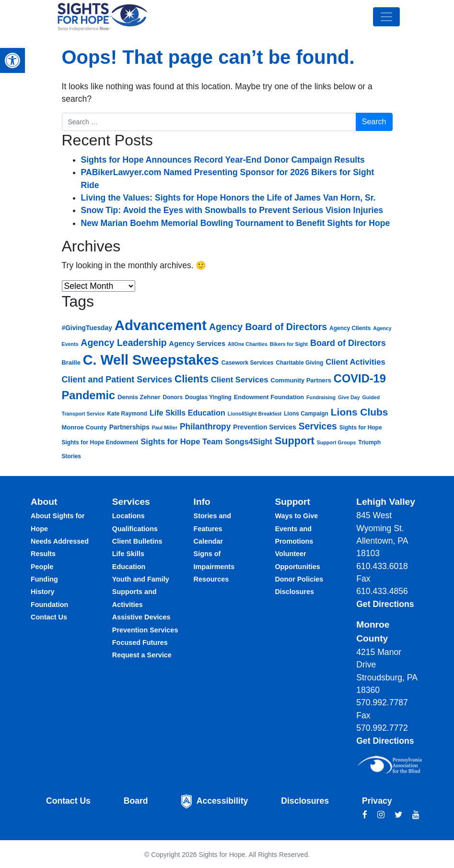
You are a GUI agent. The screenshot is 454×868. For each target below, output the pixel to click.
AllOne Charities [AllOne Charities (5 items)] (248, 344)
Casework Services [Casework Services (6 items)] (248, 363)
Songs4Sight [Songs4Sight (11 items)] (249, 441)
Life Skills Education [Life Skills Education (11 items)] (187, 413)
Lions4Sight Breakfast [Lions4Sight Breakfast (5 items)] (255, 414)
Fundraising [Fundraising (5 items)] (321, 397)
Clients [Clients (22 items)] (192, 379)
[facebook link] (365, 815)
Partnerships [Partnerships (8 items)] (129, 427)
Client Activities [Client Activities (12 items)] (355, 362)
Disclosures (294, 592)
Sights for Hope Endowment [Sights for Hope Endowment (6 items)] (100, 442)
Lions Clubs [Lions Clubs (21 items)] (360, 412)
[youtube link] (416, 815)
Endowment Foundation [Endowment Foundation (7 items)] (269, 397)
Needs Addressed (60, 541)
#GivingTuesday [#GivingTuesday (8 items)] (87, 328)
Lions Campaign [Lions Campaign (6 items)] (306, 414)
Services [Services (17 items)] (318, 426)
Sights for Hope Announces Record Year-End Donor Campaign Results (223, 160)
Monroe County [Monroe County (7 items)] (84, 427)
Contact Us (49, 617)
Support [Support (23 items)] (295, 441)
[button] (12, 60)
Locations (128, 516)
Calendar (209, 541)
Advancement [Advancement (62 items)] (161, 325)
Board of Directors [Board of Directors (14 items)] (348, 343)
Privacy (377, 801)
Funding (44, 579)
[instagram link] (381, 815)
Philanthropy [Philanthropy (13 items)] (205, 427)
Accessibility (222, 801)
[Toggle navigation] (386, 17)
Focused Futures (140, 642)
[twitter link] (398, 815)
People (42, 567)
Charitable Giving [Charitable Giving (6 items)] (299, 363)
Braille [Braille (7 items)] (71, 363)
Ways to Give (296, 516)
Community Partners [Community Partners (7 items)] (301, 380)
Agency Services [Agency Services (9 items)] (198, 344)
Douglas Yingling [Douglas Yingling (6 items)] (208, 397)
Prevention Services (145, 630)
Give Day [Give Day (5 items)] (349, 397)
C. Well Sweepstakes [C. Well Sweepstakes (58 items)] (151, 360)
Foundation (49, 605)
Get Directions (385, 604)
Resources (211, 579)
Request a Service (142, 655)
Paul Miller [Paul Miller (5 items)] (165, 428)
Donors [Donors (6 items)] (173, 397)
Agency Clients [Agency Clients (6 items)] (350, 328)
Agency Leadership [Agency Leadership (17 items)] (123, 343)
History (43, 592)
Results (43, 554)
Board (136, 801)
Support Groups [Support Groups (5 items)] (337, 442)
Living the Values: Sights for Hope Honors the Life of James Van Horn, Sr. (228, 198)
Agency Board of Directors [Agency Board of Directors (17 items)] (268, 327)
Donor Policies (299, 579)
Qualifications (135, 529)
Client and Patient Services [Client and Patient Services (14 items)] (117, 380)
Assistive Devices (141, 617)
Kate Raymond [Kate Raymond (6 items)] (127, 414)
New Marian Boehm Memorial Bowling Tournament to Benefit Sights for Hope (236, 223)
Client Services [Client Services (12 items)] (240, 380)
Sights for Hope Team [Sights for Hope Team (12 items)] (181, 442)
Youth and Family (141, 579)
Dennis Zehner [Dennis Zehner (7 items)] (139, 397)
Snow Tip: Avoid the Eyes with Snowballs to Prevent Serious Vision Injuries (232, 210)
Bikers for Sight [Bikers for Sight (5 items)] (289, 344)
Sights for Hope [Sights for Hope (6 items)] (361, 428)
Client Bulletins (137, 541)
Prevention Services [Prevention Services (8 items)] (265, 427)
